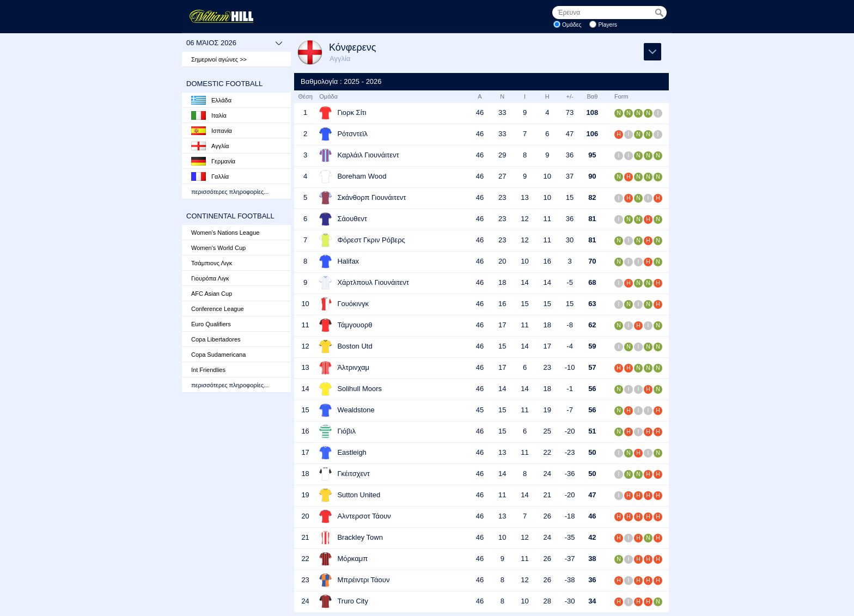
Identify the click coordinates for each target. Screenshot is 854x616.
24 (547, 474)
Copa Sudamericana (218, 355)
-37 (570, 559)
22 (547, 452)
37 (570, 176)
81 (592, 219)
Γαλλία (210, 176)
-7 (570, 410)
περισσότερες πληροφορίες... (230, 192)
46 (480, 112)
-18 (570, 516)
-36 (570, 474)
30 (570, 240)
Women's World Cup (218, 248)
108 (593, 112)
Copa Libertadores (216, 339)
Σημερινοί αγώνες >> (219, 59)
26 (547, 516)
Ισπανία (212, 131)
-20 (570, 431)
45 (480, 410)
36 (570, 155)
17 (502, 325)
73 (570, 112)
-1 (570, 389)
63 (592, 304)
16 (547, 261)
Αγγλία (210, 146)
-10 (570, 367)
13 (524, 197)
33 (502, 112)
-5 (570, 282)
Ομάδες (572, 25)
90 (592, 176)
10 (547, 176)
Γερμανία (213, 161)
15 (570, 197)
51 (592, 431)
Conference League (218, 309)
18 (502, 282)
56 (592, 389)
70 (592, 261)
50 (592, 452)
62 (592, 325)
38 (592, 559)
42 (592, 537)
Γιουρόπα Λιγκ (210, 278)
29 (502, 155)
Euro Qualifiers (211, 324)
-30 (570, 601)
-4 (570, 346)
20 (502, 261)
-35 (570, 537)
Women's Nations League (225, 233)
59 (592, 346)
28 (547, 601)
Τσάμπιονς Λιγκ (212, 263)
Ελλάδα (211, 100)
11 (547, 219)
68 (592, 282)
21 (547, 495)
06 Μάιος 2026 (234, 43)
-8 (570, 325)
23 (502, 197)
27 (502, 176)
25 (547, 431)
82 (592, 197)
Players (608, 25)
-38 (570, 580)
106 (593, 134)
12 (524, 219)
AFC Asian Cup (212, 294)
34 (592, 601)
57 (592, 367)
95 (592, 155)
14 (524, 282)
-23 (570, 452)
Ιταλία (209, 115)
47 (570, 134)
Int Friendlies (208, 370)
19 (547, 410)
